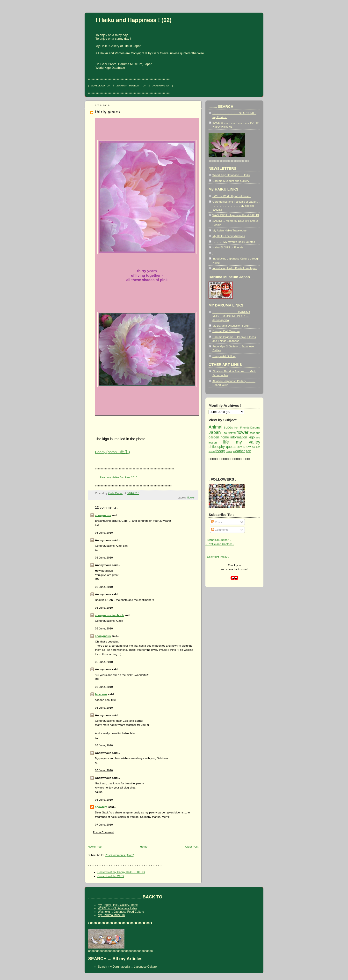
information (239, 437)
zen (249, 451)
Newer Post (95, 846)
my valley (248, 442)
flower (191, 497)
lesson (213, 442)
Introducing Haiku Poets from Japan (235, 268)
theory (220, 451)
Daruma (255, 427)
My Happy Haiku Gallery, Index (118, 905)
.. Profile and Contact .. (220, 544)
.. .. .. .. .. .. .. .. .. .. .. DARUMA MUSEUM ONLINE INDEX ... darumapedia (231, 316)
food (253, 433)
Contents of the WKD (111, 876)
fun (258, 433)
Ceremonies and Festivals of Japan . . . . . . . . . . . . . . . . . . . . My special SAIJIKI (236, 206)
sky (240, 447)
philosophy (217, 447)
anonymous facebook (109, 615)
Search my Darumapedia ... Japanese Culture (127, 967)
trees (229, 451)
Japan (215, 432)
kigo (252, 437)
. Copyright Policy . (217, 557)
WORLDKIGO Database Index (117, 908)
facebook (101, 694)
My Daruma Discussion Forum (231, 325)
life (226, 442)
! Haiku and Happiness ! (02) (134, 20)
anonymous (103, 515)
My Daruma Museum (111, 915)
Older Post (192, 846)
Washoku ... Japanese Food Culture (121, 912)
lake (258, 438)
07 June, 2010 (104, 824)
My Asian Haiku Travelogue (229, 230)
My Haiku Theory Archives (229, 236)
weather (239, 451)
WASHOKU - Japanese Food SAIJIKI (236, 215)
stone (212, 451)
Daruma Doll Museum (226, 331)
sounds (256, 447)
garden (214, 437)
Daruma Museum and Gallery (231, 181)
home (225, 437)
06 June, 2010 (104, 745)
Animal (215, 427)
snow (247, 447)
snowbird (101, 807)
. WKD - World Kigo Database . (232, 196)
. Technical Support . (218, 540)
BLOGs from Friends (236, 427)
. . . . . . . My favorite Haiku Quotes (234, 242)
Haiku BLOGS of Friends (228, 247)
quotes (231, 447)
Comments (220, 530)
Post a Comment (103, 832)
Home (144, 846)
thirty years (107, 112)
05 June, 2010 (104, 532)
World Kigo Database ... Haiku (231, 175)
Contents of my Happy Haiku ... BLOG (121, 872)
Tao (225, 433)
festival (232, 433)
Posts (217, 522)
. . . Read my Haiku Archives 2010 (116, 477)
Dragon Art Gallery (224, 356)
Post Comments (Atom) (120, 855)
